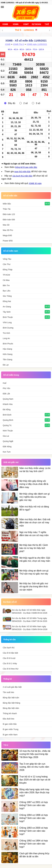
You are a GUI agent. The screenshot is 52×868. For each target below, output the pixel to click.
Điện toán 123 (9, 214)
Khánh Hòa (8, 404)
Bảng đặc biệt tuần (11, 698)
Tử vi (6, 745)
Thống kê (7, 679)
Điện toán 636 (9, 220)
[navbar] (2, 7)
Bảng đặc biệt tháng (11, 703)
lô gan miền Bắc (10, 724)
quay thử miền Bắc (22, 172)
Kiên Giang (8, 354)
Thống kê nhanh (10, 713)
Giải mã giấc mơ (11, 462)
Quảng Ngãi (8, 441)
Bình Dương (8, 328)
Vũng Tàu (7, 259)
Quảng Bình (8, 420)
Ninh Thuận (8, 431)
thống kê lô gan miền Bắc (26, 167)
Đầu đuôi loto (9, 719)
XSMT (26, 24)
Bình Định (7, 415)
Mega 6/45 (7, 235)
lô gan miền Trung (11, 729)
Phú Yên (6, 388)
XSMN (16, 24)
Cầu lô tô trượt (9, 658)
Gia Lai (6, 436)
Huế (5, 383)
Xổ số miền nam (11, 251)
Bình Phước (8, 344)
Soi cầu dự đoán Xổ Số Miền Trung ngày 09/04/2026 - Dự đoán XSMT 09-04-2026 (29, 620)
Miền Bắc (7, 204)
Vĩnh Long (7, 322)
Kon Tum (7, 452)
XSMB (5, 24)
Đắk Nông (7, 447)
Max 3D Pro (8, 230)
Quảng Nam (8, 399)
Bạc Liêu (7, 291)
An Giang (7, 307)
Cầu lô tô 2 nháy (10, 663)
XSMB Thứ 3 (18, 44)
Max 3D (6, 225)
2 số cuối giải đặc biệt (12, 687)
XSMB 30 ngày (35, 183)
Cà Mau (6, 280)
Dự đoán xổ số (10, 602)
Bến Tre (6, 285)
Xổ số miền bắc (10, 196)
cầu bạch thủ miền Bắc (23, 176)
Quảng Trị (7, 425)
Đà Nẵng (7, 409)
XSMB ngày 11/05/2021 (37, 44)
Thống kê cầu (9, 640)
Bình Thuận (8, 317)
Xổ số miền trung (11, 375)
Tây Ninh (7, 312)
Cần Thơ (7, 264)
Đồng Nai (7, 301)
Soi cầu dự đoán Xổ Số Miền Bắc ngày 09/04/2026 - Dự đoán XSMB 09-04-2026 (30, 611)
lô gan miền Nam (10, 735)
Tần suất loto (8, 692)
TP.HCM (6, 275)
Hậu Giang (7, 349)
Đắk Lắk (6, 394)
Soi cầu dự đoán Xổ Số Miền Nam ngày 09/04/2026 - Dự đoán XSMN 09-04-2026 (30, 628)
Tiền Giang (7, 360)
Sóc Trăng (7, 296)
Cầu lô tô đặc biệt (10, 653)
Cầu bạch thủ (9, 648)
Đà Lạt (6, 365)
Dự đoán (36, 24)
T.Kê (47, 24)
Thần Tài (7, 209)
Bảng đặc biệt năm (11, 708)
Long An (6, 338)
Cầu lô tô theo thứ (11, 669)
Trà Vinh (6, 333)
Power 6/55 (8, 241)
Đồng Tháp (8, 270)
